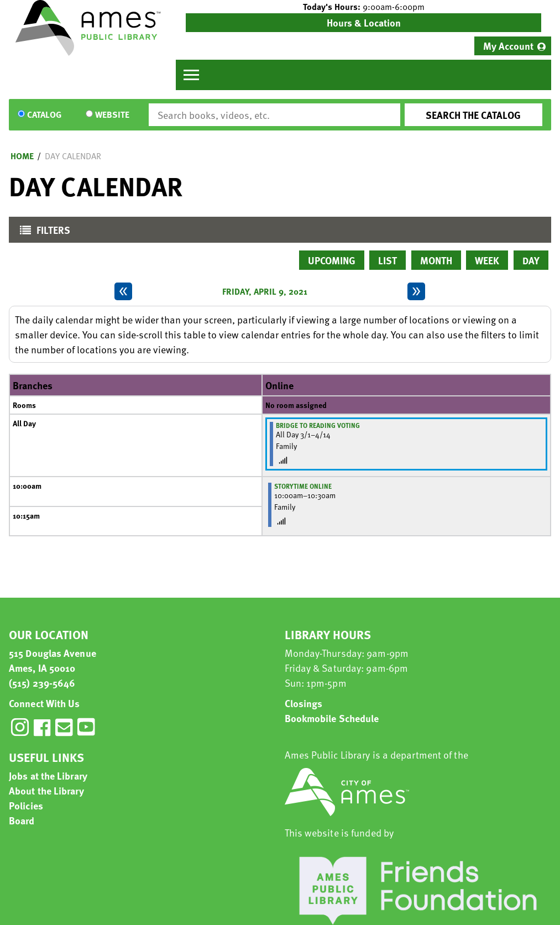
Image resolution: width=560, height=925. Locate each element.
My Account (508, 46)
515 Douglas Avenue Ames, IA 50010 (53, 660)
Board (22, 820)
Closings (304, 703)
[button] (363, 7)
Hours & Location (364, 22)
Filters (42, 232)
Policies (26, 805)
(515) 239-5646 (42, 683)
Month (436, 260)
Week (487, 260)
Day (531, 260)
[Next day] (416, 291)
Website (112, 115)
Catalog (44, 115)
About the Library (46, 790)
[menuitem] (513, 46)
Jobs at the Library (48, 775)
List (388, 260)
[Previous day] (123, 291)
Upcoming (332, 260)
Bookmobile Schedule (332, 718)
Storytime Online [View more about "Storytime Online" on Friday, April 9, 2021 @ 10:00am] (303, 486)
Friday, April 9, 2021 (265, 291)
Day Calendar (73, 156)
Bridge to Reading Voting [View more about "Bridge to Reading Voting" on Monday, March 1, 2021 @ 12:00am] (318, 425)
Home (22, 156)
